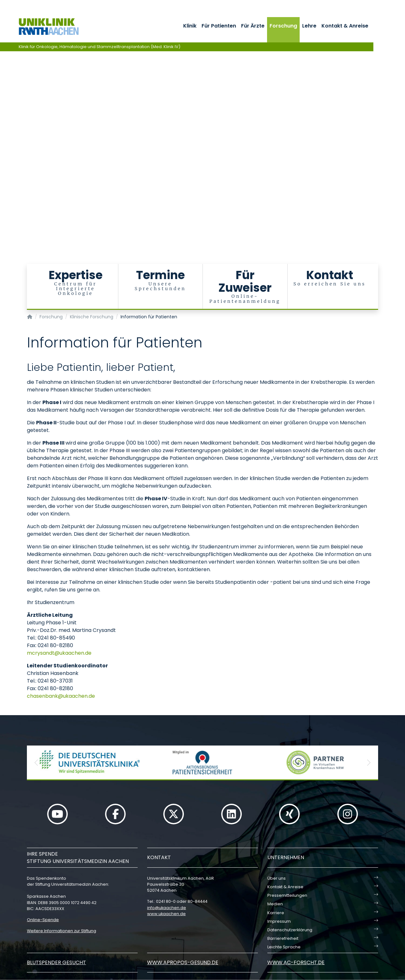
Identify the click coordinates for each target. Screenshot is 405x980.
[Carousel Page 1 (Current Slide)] (4, 132)
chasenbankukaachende (61, 696)
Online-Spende (43, 920)
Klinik (190, 26)
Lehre (309, 26)
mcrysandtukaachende (59, 653)
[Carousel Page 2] (4, 137)
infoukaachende (167, 908)
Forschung (283, 26)
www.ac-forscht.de (296, 962)
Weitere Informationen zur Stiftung (62, 931)
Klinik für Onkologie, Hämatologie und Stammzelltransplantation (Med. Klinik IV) (100, 47)
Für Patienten (219, 26)
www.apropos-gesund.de (183, 962)
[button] (36, 762)
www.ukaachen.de (166, 914)
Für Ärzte (253, 26)
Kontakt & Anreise (345, 26)
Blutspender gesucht (56, 962)
